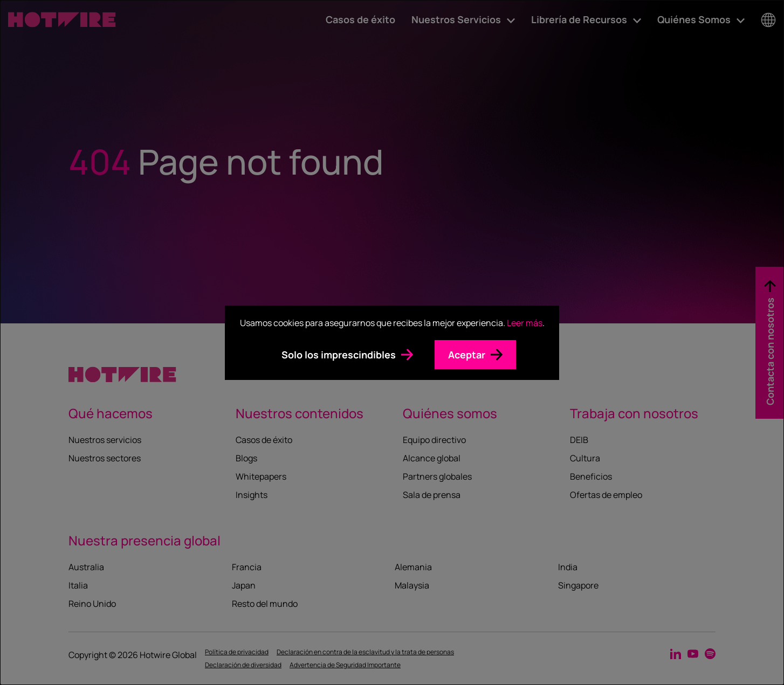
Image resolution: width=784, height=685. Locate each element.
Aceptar (467, 355)
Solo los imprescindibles (339, 355)
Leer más (525, 323)
